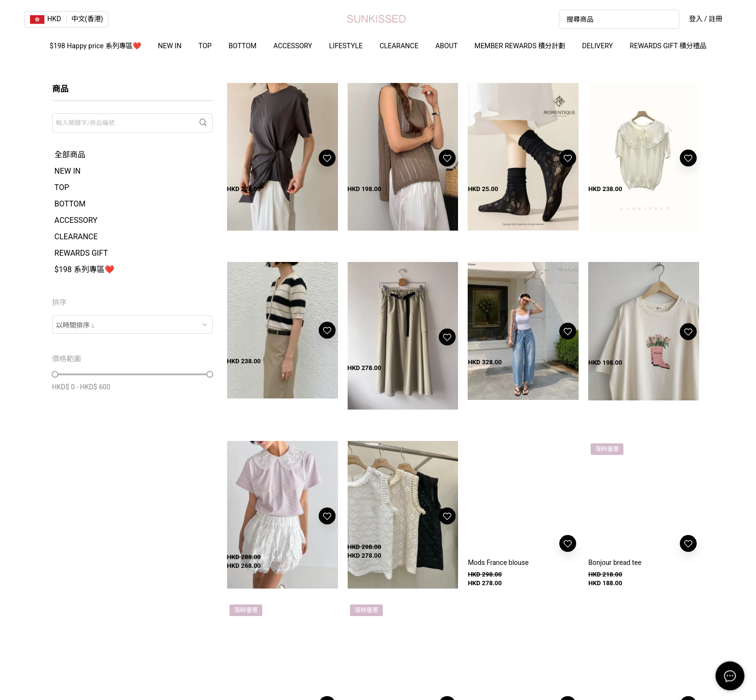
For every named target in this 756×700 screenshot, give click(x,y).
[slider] (55, 374)
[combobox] (132, 325)
